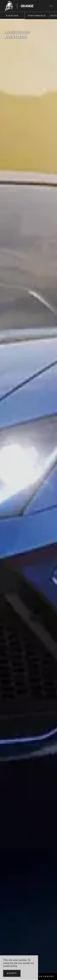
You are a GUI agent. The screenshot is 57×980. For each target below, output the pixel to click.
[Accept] (12, 973)
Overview (12, 16)
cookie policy (10, 966)
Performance (37, 16)
